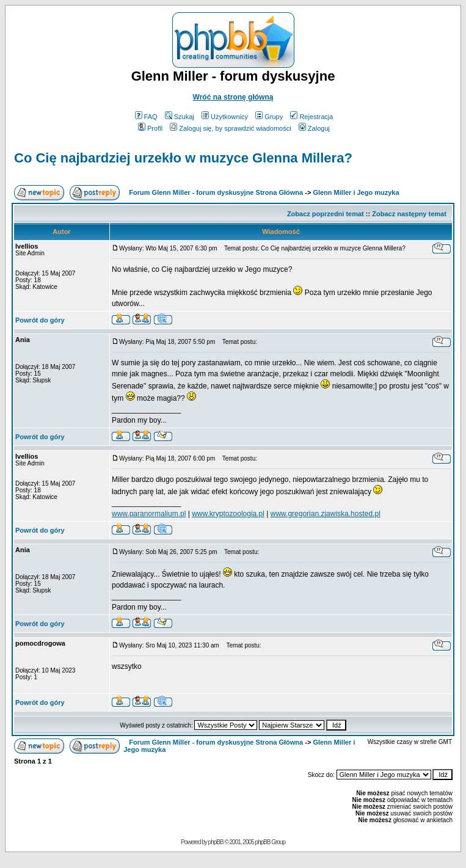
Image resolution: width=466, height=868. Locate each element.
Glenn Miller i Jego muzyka (356, 192)
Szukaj (180, 117)
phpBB (216, 842)
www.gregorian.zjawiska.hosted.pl (326, 514)
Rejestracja (311, 117)
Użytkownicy (225, 117)
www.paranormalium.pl (149, 514)
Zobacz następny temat (409, 214)
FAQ (146, 117)
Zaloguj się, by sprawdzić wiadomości (230, 128)
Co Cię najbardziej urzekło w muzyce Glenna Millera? (183, 158)
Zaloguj (314, 128)
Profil (150, 128)
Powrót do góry (40, 320)
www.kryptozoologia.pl (228, 514)
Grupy (269, 117)
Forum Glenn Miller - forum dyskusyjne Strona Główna (216, 192)
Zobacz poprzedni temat (326, 214)
